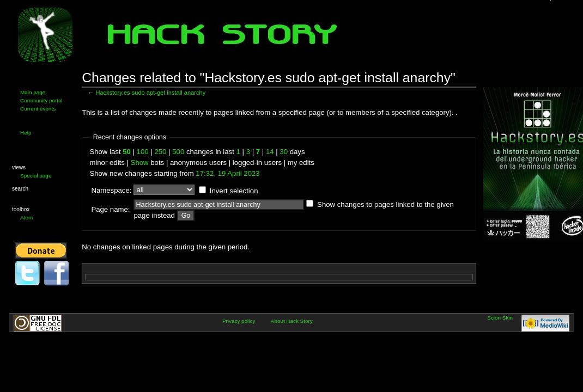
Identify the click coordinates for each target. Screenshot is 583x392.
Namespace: (111, 190)
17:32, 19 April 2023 (227, 173)
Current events (38, 109)
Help (26, 133)
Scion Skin (500, 318)
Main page (33, 92)
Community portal (41, 100)
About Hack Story (292, 321)
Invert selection (234, 191)
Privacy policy (239, 321)
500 (178, 152)
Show (140, 163)
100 (143, 152)
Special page (36, 176)
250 (160, 152)
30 (284, 152)
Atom (26, 218)
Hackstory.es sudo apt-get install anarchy (150, 93)
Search (20, 189)
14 (270, 152)
